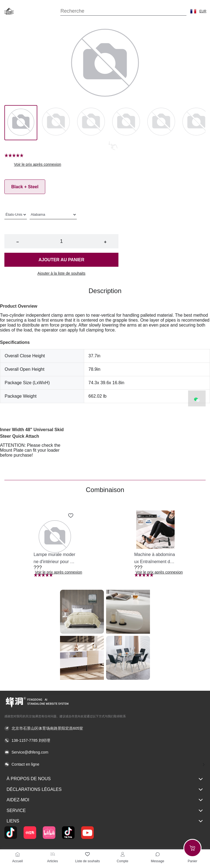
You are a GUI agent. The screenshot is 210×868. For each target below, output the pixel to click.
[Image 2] (91, 123)
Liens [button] (105, 821)
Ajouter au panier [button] (61, 260)
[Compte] (123, 854)
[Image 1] (56, 123)
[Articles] (53, 854)
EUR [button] (203, 11)
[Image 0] (21, 123)
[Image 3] (126, 123)
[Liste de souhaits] (87, 854)
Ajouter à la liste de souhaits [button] (61, 273)
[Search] (123, 11)
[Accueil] (18, 854)
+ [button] (105, 242)
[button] (193, 11)
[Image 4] (161, 123)
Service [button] (105, 811)
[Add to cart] (192, 848)
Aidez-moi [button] (105, 800)
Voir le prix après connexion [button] (38, 164)
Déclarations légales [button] (105, 790)
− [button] (17, 242)
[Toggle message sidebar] (158, 854)
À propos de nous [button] (105, 779)
